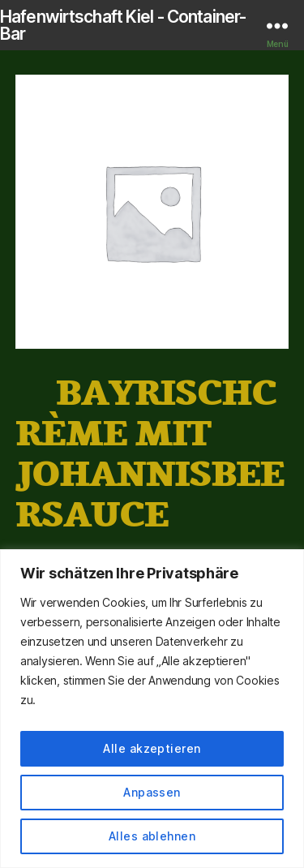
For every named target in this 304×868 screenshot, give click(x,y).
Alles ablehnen (152, 836)
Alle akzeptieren (152, 748)
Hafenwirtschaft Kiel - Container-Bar (123, 25)
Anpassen (152, 792)
